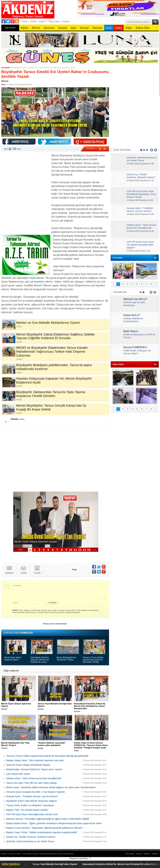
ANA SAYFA (10, 28)
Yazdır (6, 149)
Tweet (74, 570)
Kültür (91, 747)
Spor (74, 28)
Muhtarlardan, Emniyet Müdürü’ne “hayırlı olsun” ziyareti (34, 769)
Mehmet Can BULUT (135, 299)
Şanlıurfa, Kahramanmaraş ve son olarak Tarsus (30, 841)
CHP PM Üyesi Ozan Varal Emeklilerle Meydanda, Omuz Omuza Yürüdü (141, 194)
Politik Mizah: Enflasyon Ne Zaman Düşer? (137, 352)
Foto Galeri (118, 258)
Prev (152, 150)
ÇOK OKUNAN (122, 150)
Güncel (84, 28)
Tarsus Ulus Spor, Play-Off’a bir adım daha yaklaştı (32, 783)
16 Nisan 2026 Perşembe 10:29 (140, 214)
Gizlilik (33, 22)
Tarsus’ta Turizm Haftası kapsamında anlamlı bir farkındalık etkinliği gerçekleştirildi (93, 660)
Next (155, 150)
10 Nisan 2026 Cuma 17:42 (138, 251)
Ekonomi (49, 28)
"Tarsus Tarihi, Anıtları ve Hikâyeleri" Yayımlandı (30, 805)
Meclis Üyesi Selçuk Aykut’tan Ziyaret (13, 659)
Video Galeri (118, 364)
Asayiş (55, 745)
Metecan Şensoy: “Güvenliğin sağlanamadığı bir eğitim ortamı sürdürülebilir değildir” (48, 819)
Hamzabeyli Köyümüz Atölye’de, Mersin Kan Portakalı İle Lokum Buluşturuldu (40, 660)
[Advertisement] (25, 174)
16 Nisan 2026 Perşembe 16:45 (140, 231)
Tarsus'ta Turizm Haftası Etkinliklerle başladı (28, 765)
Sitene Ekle (143, 28)
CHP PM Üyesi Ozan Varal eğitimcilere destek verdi (32, 814)
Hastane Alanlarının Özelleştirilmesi (133, 320)
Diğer (129, 28)
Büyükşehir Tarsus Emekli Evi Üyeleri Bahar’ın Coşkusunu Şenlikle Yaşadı (44, 68)
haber (22, 419)
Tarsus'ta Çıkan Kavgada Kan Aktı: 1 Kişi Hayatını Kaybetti (36, 792)
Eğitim (25, 28)
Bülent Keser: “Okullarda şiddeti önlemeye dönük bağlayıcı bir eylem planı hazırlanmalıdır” (51, 787)
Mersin (36, 28)
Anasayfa (6, 68)
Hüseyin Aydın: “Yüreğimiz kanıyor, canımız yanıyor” (32, 796)
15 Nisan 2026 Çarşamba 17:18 (140, 181)
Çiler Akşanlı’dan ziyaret (18, 774)
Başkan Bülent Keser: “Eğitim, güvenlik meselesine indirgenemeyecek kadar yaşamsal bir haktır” (54, 823)
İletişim (42, 22)
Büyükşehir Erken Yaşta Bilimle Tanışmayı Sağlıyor (32, 801)
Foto (109, 28)
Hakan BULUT (132, 315)
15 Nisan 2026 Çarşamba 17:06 (140, 164)
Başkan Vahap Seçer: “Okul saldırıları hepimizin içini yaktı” (35, 760)
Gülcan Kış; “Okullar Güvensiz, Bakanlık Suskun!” (31, 837)
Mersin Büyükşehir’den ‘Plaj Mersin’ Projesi (66, 659)
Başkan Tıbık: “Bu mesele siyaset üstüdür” (27, 810)
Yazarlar (97, 28)
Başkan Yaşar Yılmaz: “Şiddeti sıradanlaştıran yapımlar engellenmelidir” (42, 832)
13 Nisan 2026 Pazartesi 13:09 (140, 200)
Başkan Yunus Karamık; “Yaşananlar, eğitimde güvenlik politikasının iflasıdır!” (45, 828)
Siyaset (63, 28)
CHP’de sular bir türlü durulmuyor (134, 304)
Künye (25, 22)
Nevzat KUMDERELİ (135, 347)
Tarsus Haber (54, 22)
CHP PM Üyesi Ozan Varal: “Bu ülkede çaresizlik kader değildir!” (140, 245)
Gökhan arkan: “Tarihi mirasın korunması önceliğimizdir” (34, 778)
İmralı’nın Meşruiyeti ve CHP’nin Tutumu (139, 336)
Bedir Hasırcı (131, 331)
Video (118, 28)
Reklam (66, 22)
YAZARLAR (120, 292)
